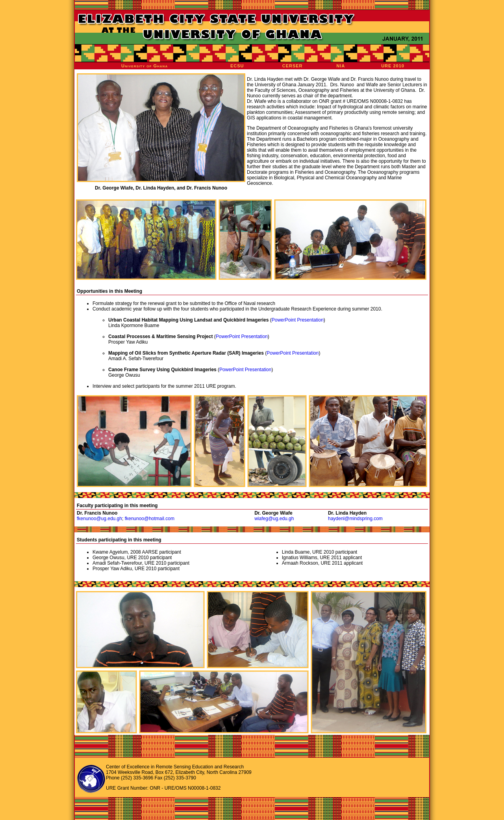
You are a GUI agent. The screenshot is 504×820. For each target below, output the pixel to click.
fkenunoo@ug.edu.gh (99, 519)
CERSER (293, 66)
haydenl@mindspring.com (355, 519)
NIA (341, 66)
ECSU (237, 66)
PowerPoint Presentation (298, 320)
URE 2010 (393, 66)
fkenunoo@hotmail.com (150, 519)
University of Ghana (145, 66)
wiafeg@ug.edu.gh (274, 519)
